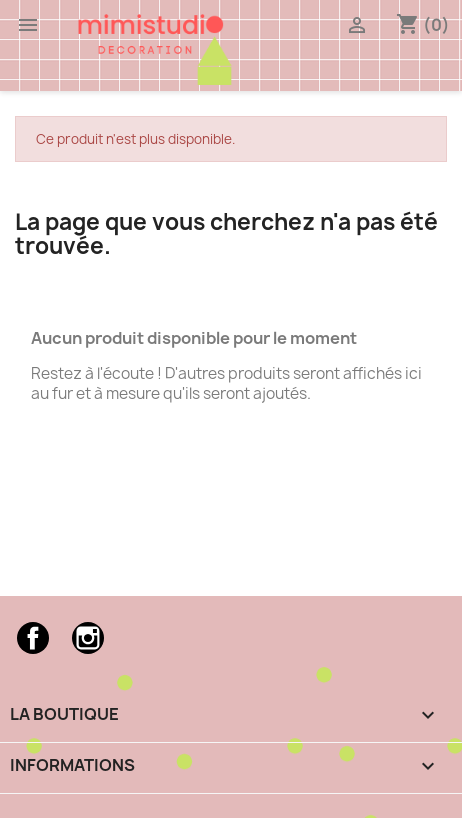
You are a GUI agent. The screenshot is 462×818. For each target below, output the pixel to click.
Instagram (88, 638)
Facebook (33, 638)
